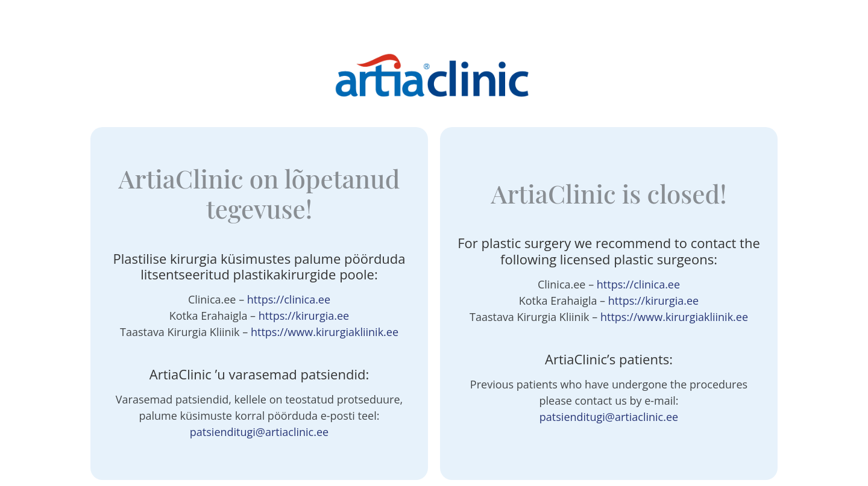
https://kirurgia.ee (304, 316)
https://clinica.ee (289, 299)
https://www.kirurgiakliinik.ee (325, 332)
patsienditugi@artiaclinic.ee (259, 432)
